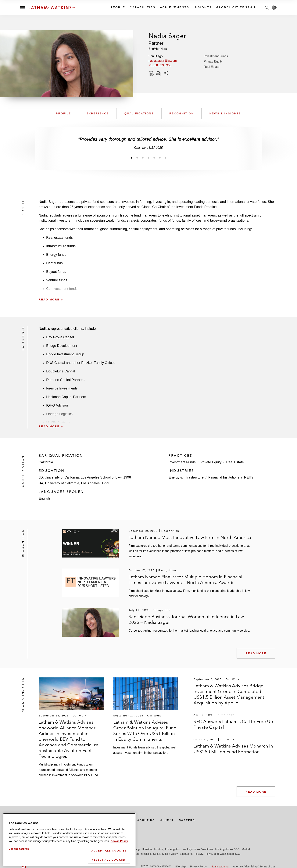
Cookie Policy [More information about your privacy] (119, 841)
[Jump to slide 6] (160, 158)
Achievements (174, 7)
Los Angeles (172, 849)
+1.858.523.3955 (160, 65)
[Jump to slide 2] (137, 158)
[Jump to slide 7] (166, 158)
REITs (249, 477)
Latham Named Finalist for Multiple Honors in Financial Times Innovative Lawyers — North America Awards (185, 580)
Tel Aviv (199, 854)
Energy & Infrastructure (186, 477)
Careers (191, 820)
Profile (63, 113)
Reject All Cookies (109, 860)
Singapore (186, 854)
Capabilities (142, 7)
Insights (203, 7)
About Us (149, 820)
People (118, 7)
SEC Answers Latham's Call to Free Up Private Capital (233, 724)
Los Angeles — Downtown (197, 849)
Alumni (170, 820)
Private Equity (213, 61)
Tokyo (209, 854)
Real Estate (212, 67)
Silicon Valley (170, 854)
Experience (98, 113)
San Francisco (142, 854)
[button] (157, 291)
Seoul (157, 854)
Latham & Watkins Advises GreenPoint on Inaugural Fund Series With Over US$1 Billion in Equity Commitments (145, 731)
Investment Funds (216, 56)
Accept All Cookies (109, 851)
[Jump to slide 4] (148, 158)
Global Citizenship (236, 7)
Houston (147, 849)
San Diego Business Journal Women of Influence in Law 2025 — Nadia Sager (186, 619)
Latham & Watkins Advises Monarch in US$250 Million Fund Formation (233, 749)
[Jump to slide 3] (143, 158)
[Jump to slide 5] (154, 158)
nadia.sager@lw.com (163, 61)
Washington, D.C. (230, 854)
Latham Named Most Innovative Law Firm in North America (190, 537)
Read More (256, 653)
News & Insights (225, 113)
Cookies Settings (19, 849)
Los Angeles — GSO (227, 849)
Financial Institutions (224, 477)
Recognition (182, 113)
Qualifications (139, 113)
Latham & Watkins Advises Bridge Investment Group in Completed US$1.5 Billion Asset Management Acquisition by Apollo (229, 694)
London (158, 849)
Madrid (246, 849)
